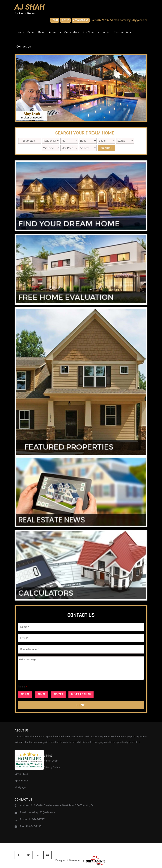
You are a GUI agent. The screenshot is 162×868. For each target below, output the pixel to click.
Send (81, 705)
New (125, 141)
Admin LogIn (51, 761)
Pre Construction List (97, 32)
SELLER (25, 694)
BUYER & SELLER (81, 694)
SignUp (65, 20)
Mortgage (20, 787)
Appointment (81, 20)
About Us (55, 32)
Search (106, 148)
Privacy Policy (52, 767)
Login (55, 20)
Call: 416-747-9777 (102, 20)
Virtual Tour (21, 774)
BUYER (42, 694)
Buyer (42, 32)
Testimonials (123, 32)
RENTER (58, 694)
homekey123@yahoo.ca (42, 812)
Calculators (72, 32)
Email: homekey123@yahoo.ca (130, 20)
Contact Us (24, 47)
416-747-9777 (37, 819)
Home (20, 32)
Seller (31, 32)
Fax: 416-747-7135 (31, 826)
